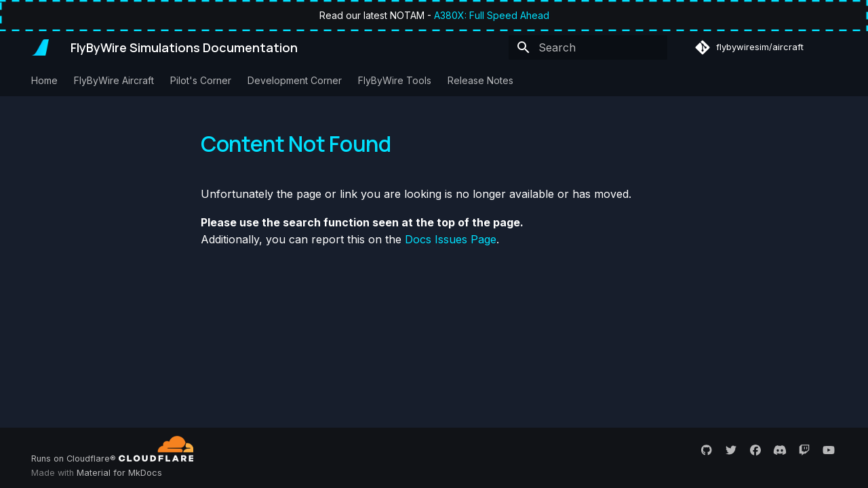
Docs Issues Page (451, 239)
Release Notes (480, 80)
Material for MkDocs (119, 473)
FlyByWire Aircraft (114, 80)
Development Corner (295, 80)
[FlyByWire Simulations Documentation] (40, 47)
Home (44, 80)
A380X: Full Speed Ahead (492, 15)
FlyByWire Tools (395, 80)
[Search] (588, 47)
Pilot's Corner (201, 80)
